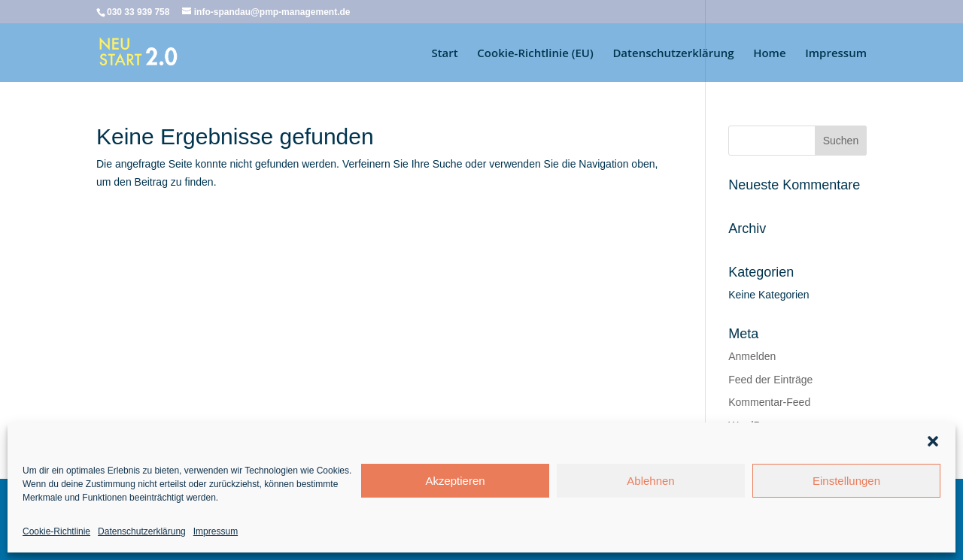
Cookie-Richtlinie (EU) (535, 54)
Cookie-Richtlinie (56, 531)
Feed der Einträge (770, 380)
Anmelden (752, 356)
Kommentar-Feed (769, 402)
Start (444, 54)
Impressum (216, 531)
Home (769, 54)
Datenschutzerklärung (142, 531)
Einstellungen (846, 481)
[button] (933, 441)
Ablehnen (650, 481)
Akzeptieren (455, 481)
